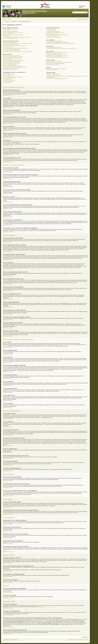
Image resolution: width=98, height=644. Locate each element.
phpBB (4, 200)
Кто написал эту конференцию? (52, 74)
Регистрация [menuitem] (82, 19)
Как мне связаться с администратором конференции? (57, 78)
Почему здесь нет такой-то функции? (53, 75)
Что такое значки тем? (7, 83)
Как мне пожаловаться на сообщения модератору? (13, 66)
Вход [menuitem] (87, 19)
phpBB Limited (42, 606)
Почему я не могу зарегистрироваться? (11, 31)
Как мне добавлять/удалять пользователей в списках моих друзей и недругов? (61, 49)
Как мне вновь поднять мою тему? (10, 69)
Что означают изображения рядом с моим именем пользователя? (16, 48)
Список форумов (14, 640)
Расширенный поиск (87, 12)
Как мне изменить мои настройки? (10, 42)
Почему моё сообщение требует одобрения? (12, 68)
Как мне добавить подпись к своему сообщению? (12, 58)
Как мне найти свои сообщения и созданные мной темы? (57, 57)
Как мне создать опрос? (8, 59)
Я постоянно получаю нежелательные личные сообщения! (57, 42)
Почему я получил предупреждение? (10, 65)
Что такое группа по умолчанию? (53, 36)
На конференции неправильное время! (11, 45)
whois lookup (82, 619)
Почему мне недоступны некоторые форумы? (12, 63)
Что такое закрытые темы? (8, 82)
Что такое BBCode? (7, 73)
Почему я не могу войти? (8, 34)
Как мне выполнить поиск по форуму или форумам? (56, 53)
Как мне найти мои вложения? (52, 70)
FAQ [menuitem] (10, 19)
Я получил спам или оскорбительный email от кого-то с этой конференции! (61, 43)
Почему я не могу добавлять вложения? (11, 64)
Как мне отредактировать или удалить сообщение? (13, 57)
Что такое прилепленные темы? (9, 80)
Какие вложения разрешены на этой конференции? (56, 69)
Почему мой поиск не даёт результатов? (54, 54)
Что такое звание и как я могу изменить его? (12, 50)
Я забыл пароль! (6, 36)
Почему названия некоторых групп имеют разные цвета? (57, 35)
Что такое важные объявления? (9, 78)
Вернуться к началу (8, 95)
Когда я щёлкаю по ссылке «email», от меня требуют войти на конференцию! (18, 52)
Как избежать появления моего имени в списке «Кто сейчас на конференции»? (18, 43)
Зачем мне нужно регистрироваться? (10, 29)
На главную (7, 640)
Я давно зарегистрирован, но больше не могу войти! (13, 35)
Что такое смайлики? (7, 76)
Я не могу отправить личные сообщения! (54, 41)
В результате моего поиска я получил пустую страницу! (57, 55)
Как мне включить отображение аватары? (11, 49)
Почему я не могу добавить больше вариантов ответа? (14, 60)
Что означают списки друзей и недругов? (54, 47)
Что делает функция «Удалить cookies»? (11, 38)
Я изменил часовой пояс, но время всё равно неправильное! (15, 46)
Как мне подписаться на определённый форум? (55, 63)
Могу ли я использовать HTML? (9, 75)
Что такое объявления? (8, 79)
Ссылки (6, 19)
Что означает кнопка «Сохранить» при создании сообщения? (15, 67)
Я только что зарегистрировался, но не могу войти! (13, 32)
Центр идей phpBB (72, 612)
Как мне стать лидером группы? (52, 34)
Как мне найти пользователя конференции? (55, 56)
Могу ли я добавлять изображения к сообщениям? (13, 77)
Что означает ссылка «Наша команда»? (54, 37)
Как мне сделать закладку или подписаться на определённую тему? (59, 62)
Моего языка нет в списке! (8, 47)
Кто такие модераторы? (51, 30)
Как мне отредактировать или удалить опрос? (12, 61)
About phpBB (41, 607)
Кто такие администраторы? (52, 29)
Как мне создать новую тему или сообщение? (12, 56)
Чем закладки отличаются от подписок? (54, 61)
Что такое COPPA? (7, 30)
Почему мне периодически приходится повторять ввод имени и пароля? (17, 37)
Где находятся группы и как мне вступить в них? (55, 32)
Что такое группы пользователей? (53, 31)
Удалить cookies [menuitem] (74, 640)
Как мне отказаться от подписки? (53, 65)
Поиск (85, 12)
